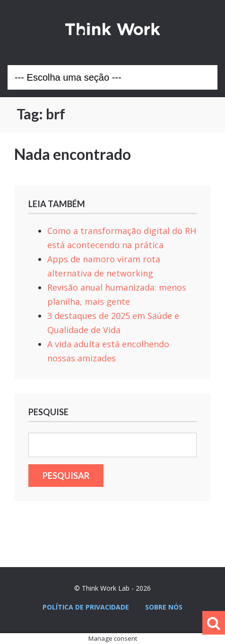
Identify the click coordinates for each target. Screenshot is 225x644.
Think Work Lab (113, 29)
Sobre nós (164, 607)
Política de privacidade (86, 607)
